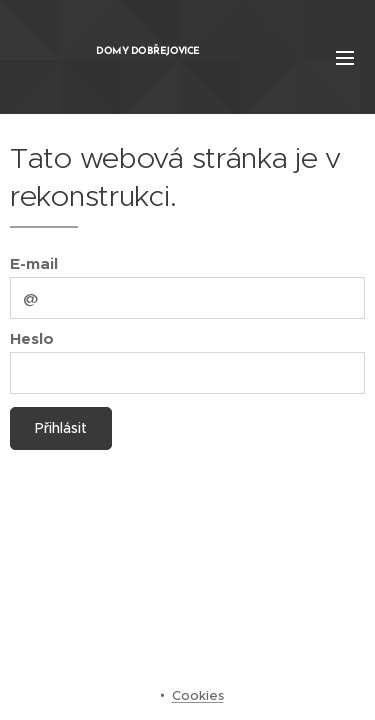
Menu (345, 58)
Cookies (198, 695)
